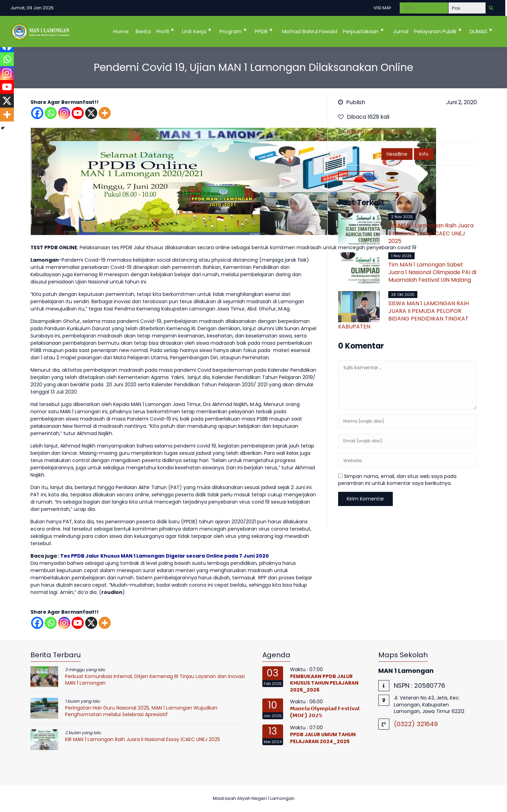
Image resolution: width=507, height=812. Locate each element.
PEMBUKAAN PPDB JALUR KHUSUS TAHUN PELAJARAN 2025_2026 (324, 683)
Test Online (356, 176)
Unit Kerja (194, 31)
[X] (91, 113)
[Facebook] (37, 113)
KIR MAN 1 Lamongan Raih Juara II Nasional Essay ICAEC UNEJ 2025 (431, 233)
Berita (143, 31)
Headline (397, 154)
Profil (163, 31)
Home (121, 31)
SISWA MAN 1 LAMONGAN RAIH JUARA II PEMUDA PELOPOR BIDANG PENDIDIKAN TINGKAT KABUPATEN (404, 315)
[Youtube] (78, 113)
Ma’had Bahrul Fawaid (310, 31)
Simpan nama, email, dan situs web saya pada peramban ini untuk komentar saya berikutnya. (397, 480)
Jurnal (401, 31)
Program (230, 31)
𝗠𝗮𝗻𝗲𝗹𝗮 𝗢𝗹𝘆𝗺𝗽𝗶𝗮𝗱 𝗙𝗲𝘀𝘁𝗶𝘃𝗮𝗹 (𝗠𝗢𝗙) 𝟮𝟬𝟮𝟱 (325, 712)
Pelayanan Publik (435, 31)
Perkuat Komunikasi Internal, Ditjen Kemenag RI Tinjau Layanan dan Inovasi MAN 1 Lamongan (155, 680)
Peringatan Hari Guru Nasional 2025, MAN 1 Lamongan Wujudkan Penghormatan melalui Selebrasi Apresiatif (141, 711)
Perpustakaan (361, 31)
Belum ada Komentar (376, 132)
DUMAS (478, 31)
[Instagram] (64, 113)
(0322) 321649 (416, 724)
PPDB (261, 31)
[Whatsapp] (51, 113)
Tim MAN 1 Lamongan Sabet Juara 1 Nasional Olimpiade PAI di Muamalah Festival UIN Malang (432, 272)
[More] (105, 113)
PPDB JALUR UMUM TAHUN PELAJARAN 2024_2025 (323, 738)
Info (424, 154)
